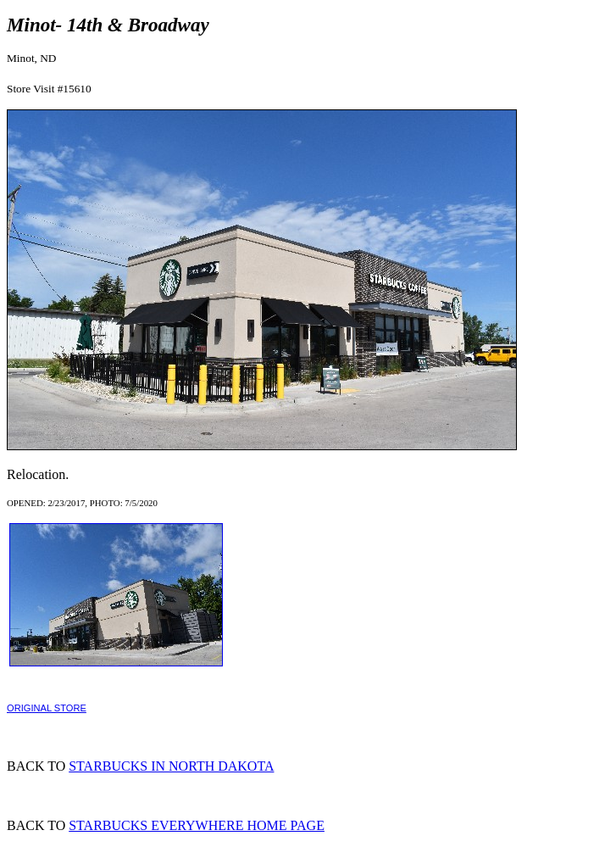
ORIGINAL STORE (47, 708)
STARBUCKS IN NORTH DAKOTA (171, 766)
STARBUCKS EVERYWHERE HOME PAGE (197, 825)
